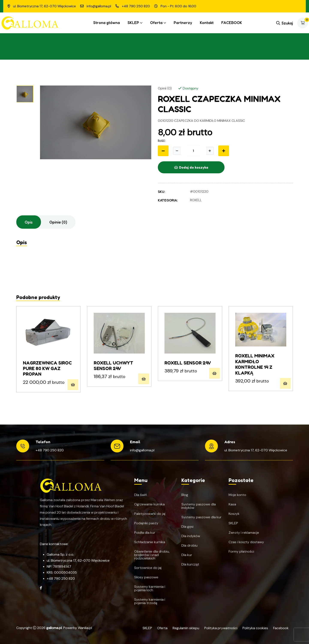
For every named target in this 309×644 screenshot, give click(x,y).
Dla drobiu (189, 546)
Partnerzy (183, 23)
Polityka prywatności (221, 628)
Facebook (281, 628)
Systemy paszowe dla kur (201, 517)
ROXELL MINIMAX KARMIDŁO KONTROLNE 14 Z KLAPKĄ (255, 364)
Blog (185, 495)
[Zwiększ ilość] (210, 151)
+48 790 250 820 (50, 450)
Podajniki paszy (146, 523)
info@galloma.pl (142, 450)
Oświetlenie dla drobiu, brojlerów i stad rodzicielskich (152, 555)
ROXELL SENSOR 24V (188, 363)
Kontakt (207, 23)
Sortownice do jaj (148, 568)
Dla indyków (191, 536)
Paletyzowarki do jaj (150, 514)
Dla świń (141, 495)
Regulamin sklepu (186, 628)
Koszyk (234, 514)
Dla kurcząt (190, 564)
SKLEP (133, 23)
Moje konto (237, 495)
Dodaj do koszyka (191, 167)
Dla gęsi (187, 527)
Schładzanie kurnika (150, 542)
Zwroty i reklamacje (244, 533)
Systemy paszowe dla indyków (199, 506)
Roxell (196, 200)
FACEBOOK (232, 23)
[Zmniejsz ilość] (163, 151)
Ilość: (162, 141)
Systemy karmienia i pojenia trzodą (150, 601)
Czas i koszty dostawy (246, 542)
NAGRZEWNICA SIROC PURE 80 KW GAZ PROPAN (47, 368)
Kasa (232, 504)
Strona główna (107, 23)
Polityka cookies (255, 628)
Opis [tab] (29, 222)
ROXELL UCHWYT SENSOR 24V (113, 366)
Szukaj (285, 23)
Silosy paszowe (146, 577)
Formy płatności (241, 552)
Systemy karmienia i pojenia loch (150, 588)
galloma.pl (54, 628)
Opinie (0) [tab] (58, 222)
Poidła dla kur (145, 533)
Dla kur (187, 555)
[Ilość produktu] (193, 151)
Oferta (156, 23)
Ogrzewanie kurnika (149, 504)
